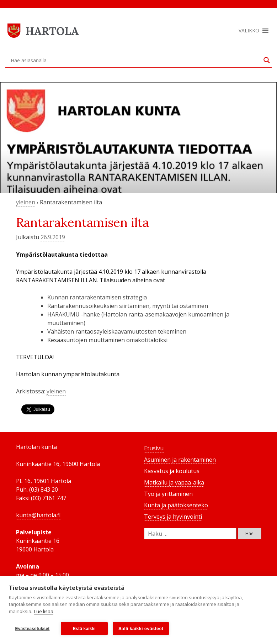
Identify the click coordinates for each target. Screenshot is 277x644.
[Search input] (135, 60)
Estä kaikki (84, 629)
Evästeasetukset (32, 629)
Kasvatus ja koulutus (172, 471)
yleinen (26, 202)
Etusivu (154, 448)
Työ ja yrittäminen (168, 494)
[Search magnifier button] (267, 60)
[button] (249, 31)
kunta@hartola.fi (38, 515)
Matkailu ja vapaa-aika (174, 482)
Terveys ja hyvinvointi (173, 517)
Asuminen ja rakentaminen (180, 460)
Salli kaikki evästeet (141, 629)
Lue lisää (44, 611)
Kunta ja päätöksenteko (176, 505)
